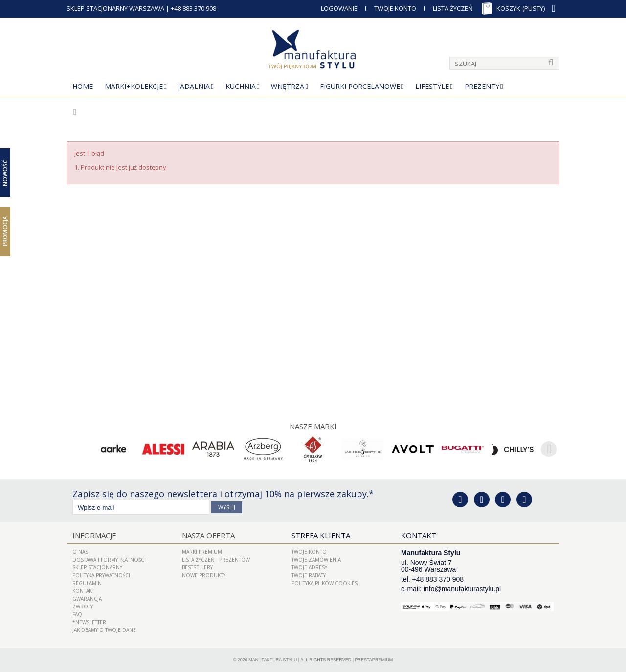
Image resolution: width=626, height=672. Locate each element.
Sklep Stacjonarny (97, 567)
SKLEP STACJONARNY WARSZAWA (115, 8)
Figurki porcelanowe (360, 86)
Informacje (94, 535)
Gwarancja (87, 599)
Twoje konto (309, 552)
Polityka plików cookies (324, 583)
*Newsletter (89, 622)
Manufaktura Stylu (273, 660)
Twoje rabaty (309, 575)
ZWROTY (83, 607)
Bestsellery (197, 567)
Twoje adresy (309, 567)
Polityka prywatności (101, 575)
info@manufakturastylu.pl (462, 589)
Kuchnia (241, 86)
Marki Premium (202, 552)
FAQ (77, 614)
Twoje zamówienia (316, 560)
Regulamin (87, 583)
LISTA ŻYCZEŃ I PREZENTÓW (216, 560)
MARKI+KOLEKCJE (134, 86)
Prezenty (482, 86)
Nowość (5, 172)
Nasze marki (313, 426)
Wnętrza (288, 86)
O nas (80, 552)
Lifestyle (432, 86)
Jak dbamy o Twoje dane (104, 630)
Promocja (5, 231)
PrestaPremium (374, 660)
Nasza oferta (208, 535)
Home (83, 86)
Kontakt (83, 591)
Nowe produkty (204, 575)
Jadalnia (194, 86)
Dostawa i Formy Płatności (109, 560)
